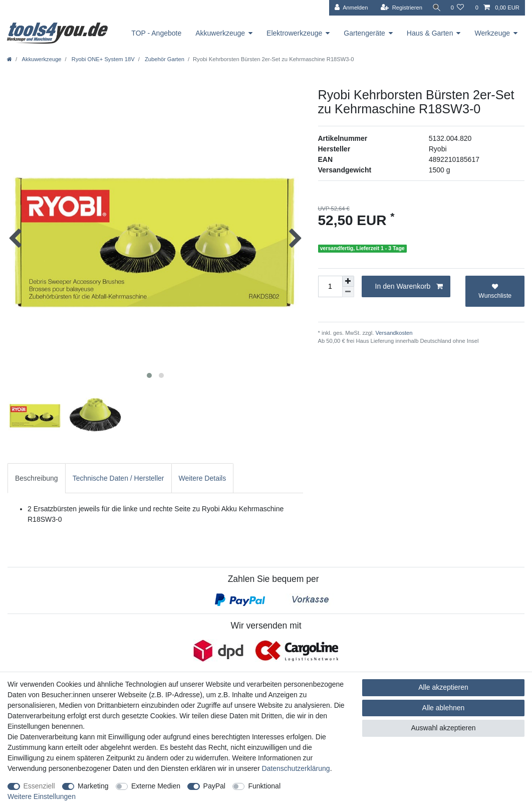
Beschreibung (37, 478)
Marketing (93, 786)
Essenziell (39, 786)
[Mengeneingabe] (330, 286)
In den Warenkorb (409, 287)
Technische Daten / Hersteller (118, 478)
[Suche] (435, 8)
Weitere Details (203, 478)
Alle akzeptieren (443, 687)
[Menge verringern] (348, 292)
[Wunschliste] (457, 8)
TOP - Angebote (156, 33)
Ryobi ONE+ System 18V (102, 59)
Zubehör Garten (164, 59)
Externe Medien (156, 786)
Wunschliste (495, 291)
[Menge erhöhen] (348, 281)
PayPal (214, 786)
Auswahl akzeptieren (443, 728)
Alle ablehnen (444, 708)
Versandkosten (393, 333)
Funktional (264, 786)
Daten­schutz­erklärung (296, 768)
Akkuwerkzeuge (220, 33)
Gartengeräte (364, 33)
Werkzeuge (492, 33)
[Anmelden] (348, 8)
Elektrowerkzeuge (294, 33)
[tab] (37, 478)
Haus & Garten (430, 33)
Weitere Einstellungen (42, 796)
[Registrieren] (398, 8)
